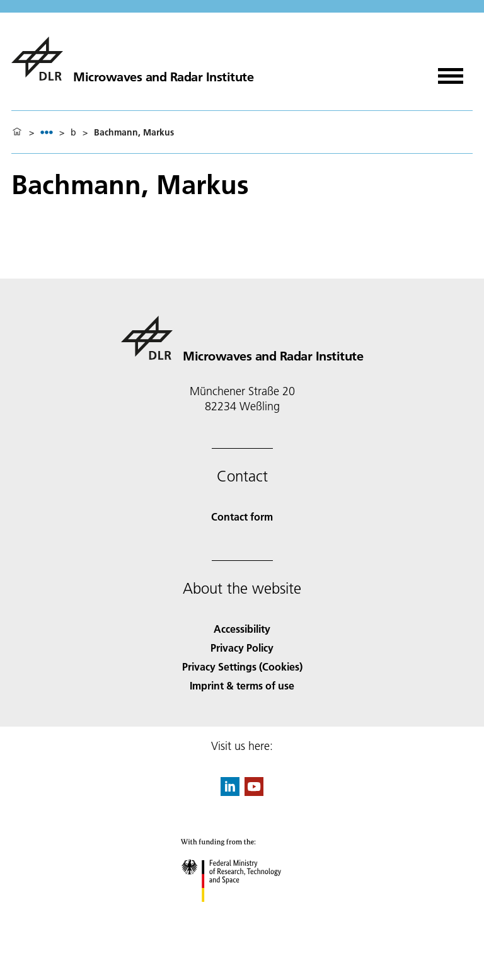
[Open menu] (451, 72)
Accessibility (242, 629)
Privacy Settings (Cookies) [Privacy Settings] (242, 666)
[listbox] (47, 132)
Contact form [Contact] (242, 516)
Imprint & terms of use (242, 685)
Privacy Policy (242, 648)
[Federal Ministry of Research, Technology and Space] (242, 913)
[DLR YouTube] (254, 792)
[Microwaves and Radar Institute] (132, 59)
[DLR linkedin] (230, 792)
